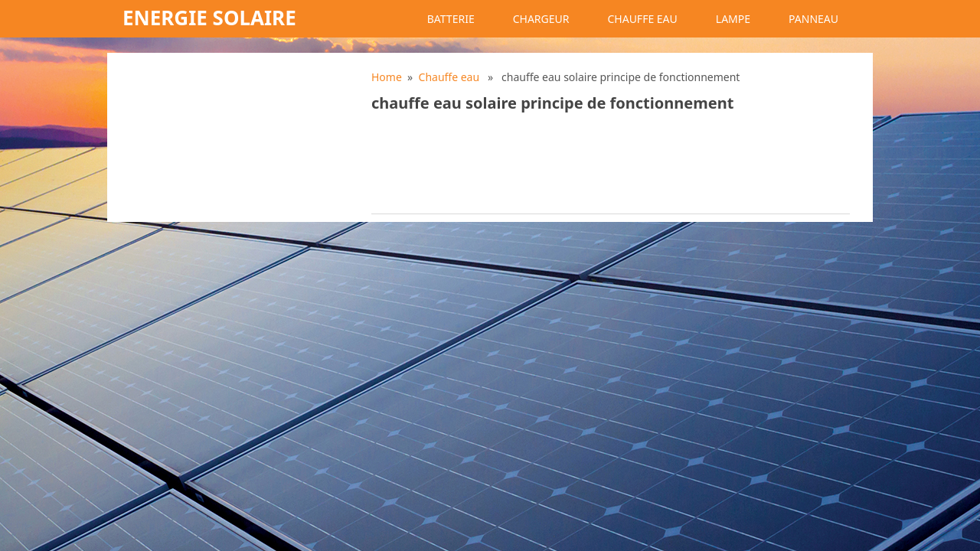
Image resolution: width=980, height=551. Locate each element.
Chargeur (541, 19)
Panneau (813, 19)
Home (387, 77)
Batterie (451, 19)
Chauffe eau (642, 19)
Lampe (733, 19)
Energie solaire (209, 18)
